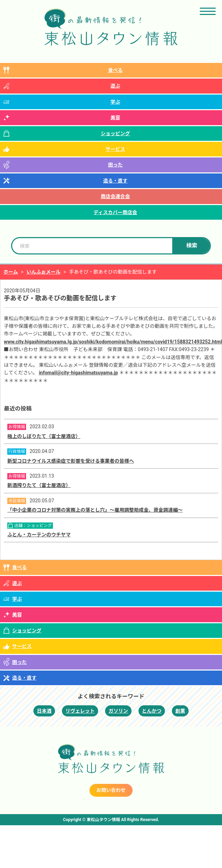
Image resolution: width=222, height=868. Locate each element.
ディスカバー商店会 (115, 212)
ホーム (11, 272)
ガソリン (118, 711)
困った (116, 165)
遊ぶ (116, 86)
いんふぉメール (43, 272)
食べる (116, 70)
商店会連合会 (116, 196)
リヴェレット (80, 711)
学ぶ (116, 102)
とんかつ (152, 711)
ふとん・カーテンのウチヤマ (39, 535)
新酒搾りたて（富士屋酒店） (39, 485)
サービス (116, 149)
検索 (192, 246)
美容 (116, 117)
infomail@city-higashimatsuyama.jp (78, 373)
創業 (180, 711)
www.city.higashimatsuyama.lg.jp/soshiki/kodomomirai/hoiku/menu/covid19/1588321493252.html (113, 342)
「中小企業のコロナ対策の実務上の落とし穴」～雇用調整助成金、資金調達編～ (95, 510)
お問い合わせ (111, 790)
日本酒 (44, 711)
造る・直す (116, 181)
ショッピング (116, 133)
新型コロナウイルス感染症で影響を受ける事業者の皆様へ (71, 461)
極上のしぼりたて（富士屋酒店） (44, 436)
